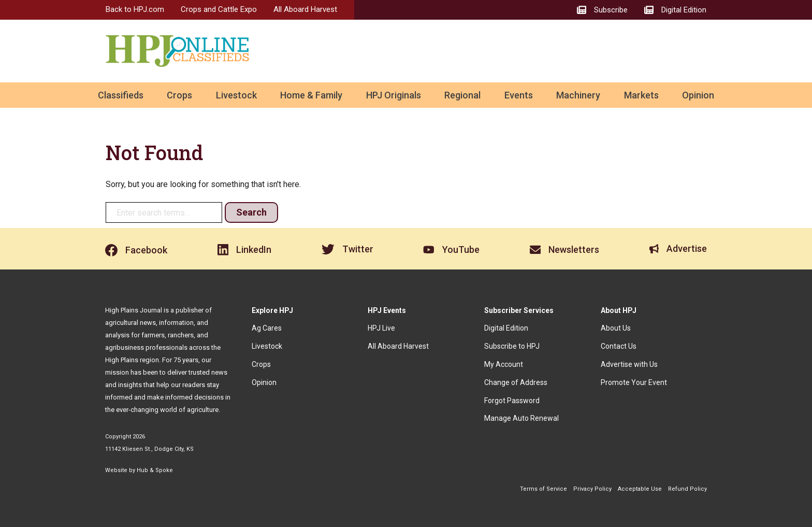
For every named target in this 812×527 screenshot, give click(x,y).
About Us (616, 328)
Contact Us (619, 346)
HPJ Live (381, 328)
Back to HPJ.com (135, 9)
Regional (462, 95)
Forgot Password (512, 401)
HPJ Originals (394, 95)
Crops (179, 95)
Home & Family (311, 95)
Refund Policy (687, 489)
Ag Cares (267, 328)
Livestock (236, 95)
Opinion (698, 95)
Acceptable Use (640, 489)
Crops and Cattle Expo (219, 9)
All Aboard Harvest (305, 9)
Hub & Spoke (155, 470)
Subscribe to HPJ (512, 346)
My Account (504, 364)
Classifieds (121, 95)
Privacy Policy (592, 489)
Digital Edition (506, 328)
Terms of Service (543, 489)
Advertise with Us (629, 364)
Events (519, 95)
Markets (641, 95)
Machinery (578, 95)
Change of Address (516, 382)
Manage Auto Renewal (521, 418)
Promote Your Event (634, 382)
